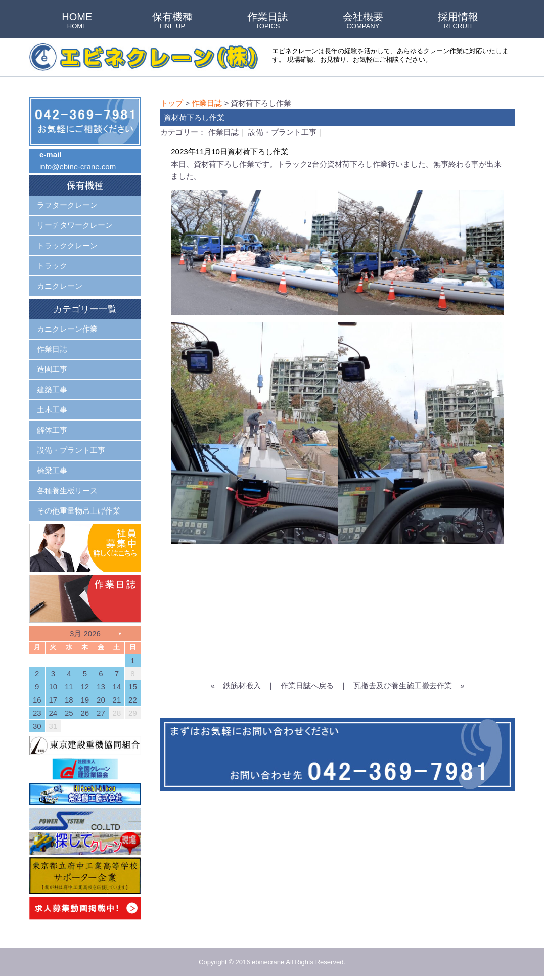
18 (69, 700)
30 (37, 726)
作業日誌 (267, 21)
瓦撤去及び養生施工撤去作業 (403, 686)
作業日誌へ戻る (307, 686)
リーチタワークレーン (75, 225)
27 (101, 713)
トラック (52, 266)
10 (53, 687)
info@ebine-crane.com (78, 167)
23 (37, 713)
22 (133, 700)
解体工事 (52, 430)
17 (53, 700)
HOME (77, 21)
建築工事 (52, 389)
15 (133, 687)
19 (85, 700)
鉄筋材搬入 (242, 686)
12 (85, 687)
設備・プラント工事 (282, 132)
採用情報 (458, 21)
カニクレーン (60, 286)
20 (101, 700)
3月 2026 (85, 634)
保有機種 (172, 21)
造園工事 (52, 369)
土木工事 (52, 410)
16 (37, 700)
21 (117, 700)
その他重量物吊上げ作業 (79, 511)
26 (85, 713)
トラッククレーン (67, 245)
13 (101, 687)
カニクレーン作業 (67, 329)
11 (69, 687)
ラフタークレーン (67, 205)
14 (117, 687)
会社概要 (363, 21)
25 (69, 713)
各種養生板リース (67, 491)
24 (53, 713)
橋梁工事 (52, 470)
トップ (172, 103)
